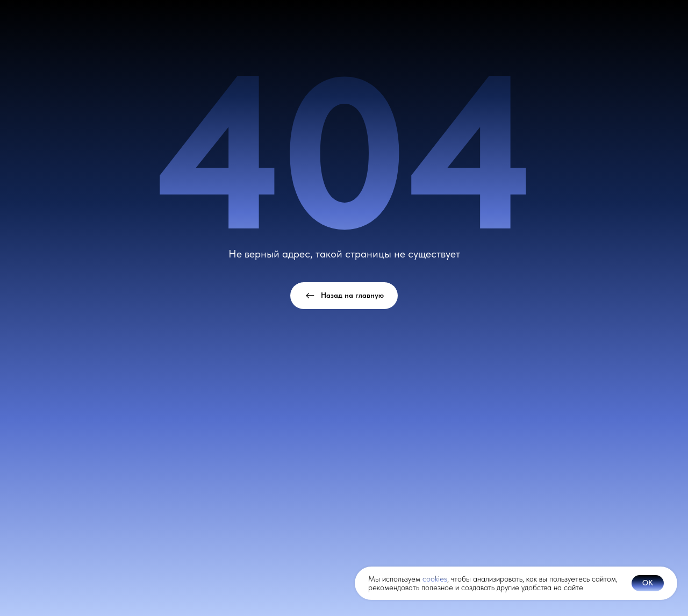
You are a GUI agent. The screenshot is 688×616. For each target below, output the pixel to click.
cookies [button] (435, 579)
